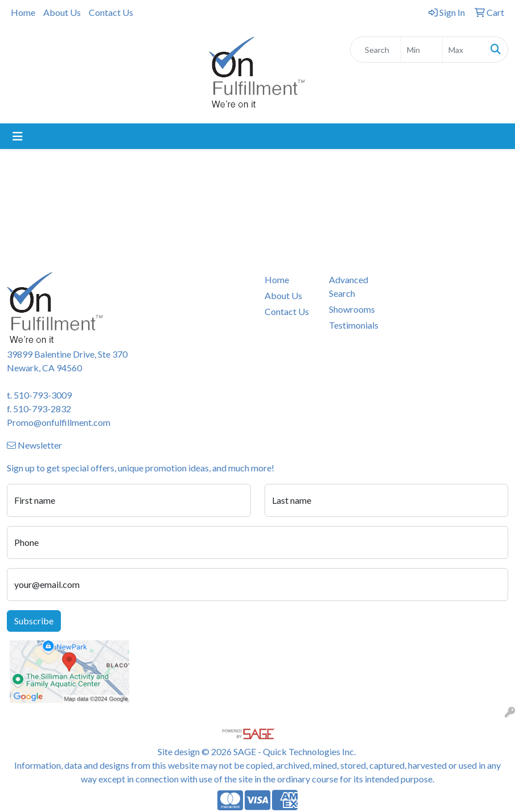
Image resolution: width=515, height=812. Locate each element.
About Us (62, 12)
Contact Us (111, 12)
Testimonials (354, 325)
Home (23, 12)
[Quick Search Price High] (463, 49)
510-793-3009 (43, 395)
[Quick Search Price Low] (422, 49)
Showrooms (352, 309)
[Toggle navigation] (18, 136)
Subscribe (34, 621)
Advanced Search (349, 286)
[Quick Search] (375, 49)
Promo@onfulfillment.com (59, 422)
